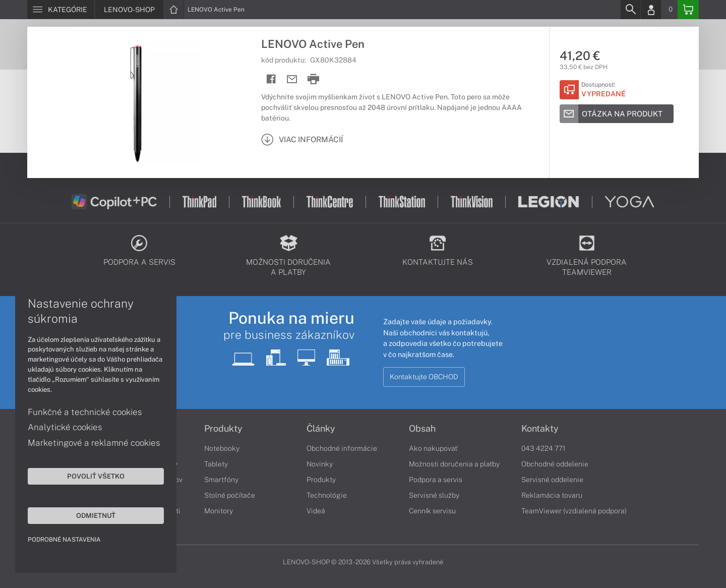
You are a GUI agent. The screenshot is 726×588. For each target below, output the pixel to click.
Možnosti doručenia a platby (454, 464)
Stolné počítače (230, 495)
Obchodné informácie (342, 448)
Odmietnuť (96, 515)
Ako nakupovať (433, 448)
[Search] (630, 10)
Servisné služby (434, 495)
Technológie (327, 495)
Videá (316, 511)
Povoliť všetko (96, 476)
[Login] (651, 10)
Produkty (223, 429)
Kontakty (540, 429)
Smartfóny (221, 480)
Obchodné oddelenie (555, 464)
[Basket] (688, 10)
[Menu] (61, 10)
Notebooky (222, 448)
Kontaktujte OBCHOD (424, 377)
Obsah (422, 429)
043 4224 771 (543, 448)
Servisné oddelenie (552, 480)
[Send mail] (292, 79)
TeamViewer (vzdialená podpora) (574, 511)
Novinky (320, 464)
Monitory (219, 511)
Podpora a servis (436, 480)
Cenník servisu (432, 511)
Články (321, 429)
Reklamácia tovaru (552, 495)
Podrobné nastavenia (64, 540)
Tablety (216, 464)
